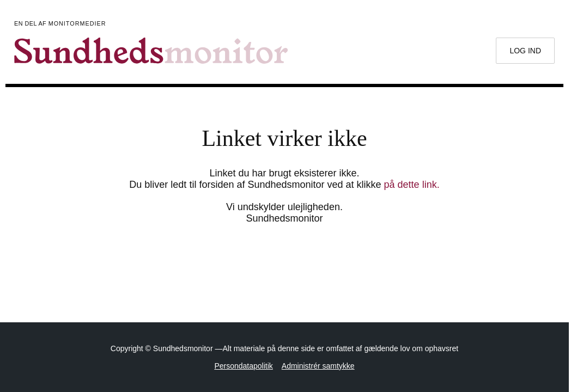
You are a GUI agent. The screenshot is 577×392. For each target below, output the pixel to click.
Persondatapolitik (243, 366)
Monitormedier (77, 23)
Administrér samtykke (318, 366)
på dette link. (412, 185)
